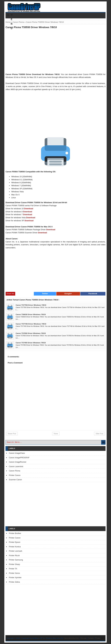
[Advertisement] (56, 51)
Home (8, 22)
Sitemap (83, 638)
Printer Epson (15, 542)
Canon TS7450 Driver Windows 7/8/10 (31, 343)
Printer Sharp (14, 564)
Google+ (68, 294)
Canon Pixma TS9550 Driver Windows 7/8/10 (31, 27)
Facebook (93, 294)
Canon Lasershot (16, 466)
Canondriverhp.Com (71, 638)
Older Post (99, 434)
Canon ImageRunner (18, 462)
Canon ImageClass (17, 453)
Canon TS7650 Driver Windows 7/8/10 (31, 333)
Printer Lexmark (15, 551)
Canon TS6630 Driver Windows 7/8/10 (31, 314)
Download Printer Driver (55, 6)
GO (103, 442)
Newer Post (12, 434)
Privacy (98, 638)
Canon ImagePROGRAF (19, 458)
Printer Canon (15, 475)
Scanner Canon (15, 480)
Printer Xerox (14, 573)
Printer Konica (15, 547)
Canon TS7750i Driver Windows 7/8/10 (31, 305)
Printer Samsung (16, 560)
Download (29, 209)
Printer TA (13, 569)
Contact (91, 638)
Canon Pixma (18, 22)
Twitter (45, 294)
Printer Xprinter (15, 577)
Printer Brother (15, 533)
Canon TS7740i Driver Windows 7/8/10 (31, 324)
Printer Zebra (14, 582)
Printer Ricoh (14, 555)
